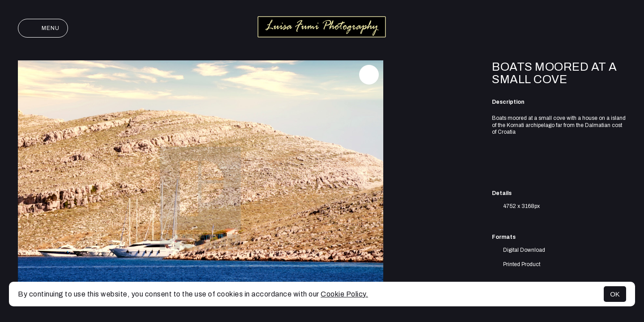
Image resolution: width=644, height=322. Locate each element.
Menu (43, 28)
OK (615, 294)
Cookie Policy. (344, 294)
